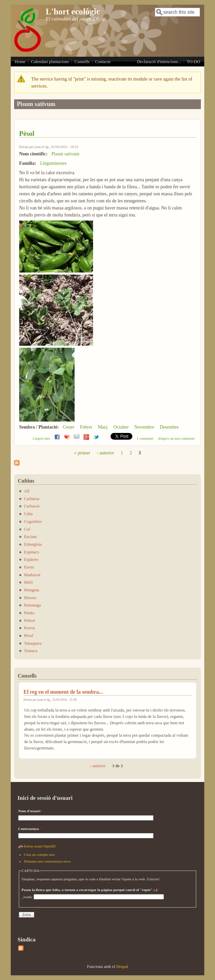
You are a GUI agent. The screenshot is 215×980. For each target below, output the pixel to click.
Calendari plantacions (50, 62)
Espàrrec (31, 559)
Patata (29, 613)
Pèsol (27, 134)
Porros (29, 628)
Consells (82, 62)
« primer (82, 453)
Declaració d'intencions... (159, 62)
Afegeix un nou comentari (176, 438)
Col (27, 529)
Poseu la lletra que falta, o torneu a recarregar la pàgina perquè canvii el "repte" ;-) (91, 890)
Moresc (30, 598)
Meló (28, 582)
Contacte (103, 62)
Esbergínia (33, 544)
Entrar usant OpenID (40, 846)
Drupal (122, 967)
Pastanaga (32, 605)
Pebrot (29, 621)
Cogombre (33, 522)
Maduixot (32, 575)
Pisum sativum (65, 154)
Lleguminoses (53, 163)
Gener (69, 427)
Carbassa (31, 499)
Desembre (169, 427)
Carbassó (32, 506)
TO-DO (193, 62)
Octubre (121, 427)
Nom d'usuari (31, 811)
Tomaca (31, 651)
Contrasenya (30, 829)
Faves (29, 567)
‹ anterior (105, 453)
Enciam (30, 537)
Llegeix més (41, 438)
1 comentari (145, 438)
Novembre (144, 427)
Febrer (86, 427)
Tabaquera (33, 643)
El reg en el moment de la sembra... (63, 692)
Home (20, 62)
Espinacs (31, 552)
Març (103, 427)
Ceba (28, 514)
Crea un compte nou (39, 854)
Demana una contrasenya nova (47, 861)
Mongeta (31, 590)
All (27, 491)
